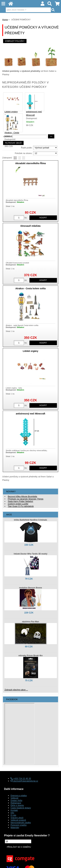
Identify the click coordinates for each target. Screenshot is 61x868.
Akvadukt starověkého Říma (31, 163)
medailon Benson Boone (30, 588)
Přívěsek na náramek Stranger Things (26, 499)
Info (12, 813)
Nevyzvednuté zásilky (21, 823)
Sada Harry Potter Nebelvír (20, 501)
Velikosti (14, 798)
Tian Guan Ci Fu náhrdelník (21, 506)
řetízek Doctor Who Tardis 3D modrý (30, 554)
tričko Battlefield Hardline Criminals (30, 520)
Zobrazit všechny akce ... (16, 690)
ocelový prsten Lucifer (18, 504)
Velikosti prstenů (18, 820)
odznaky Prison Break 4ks (30, 656)
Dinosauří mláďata (30, 226)
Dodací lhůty (16, 800)
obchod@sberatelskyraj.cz (24, 781)
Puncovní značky (19, 825)
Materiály (15, 827)
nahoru (56, 863)
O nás (13, 815)
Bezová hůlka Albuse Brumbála (22, 496)
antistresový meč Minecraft (30, 414)
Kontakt (14, 810)
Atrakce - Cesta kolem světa (30, 288)
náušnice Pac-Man (30, 622)
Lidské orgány (11, 112)
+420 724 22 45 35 (21, 778)
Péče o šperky (17, 805)
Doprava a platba (19, 796)
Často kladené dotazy (21, 808)
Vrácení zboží (17, 818)
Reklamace (16, 803)
